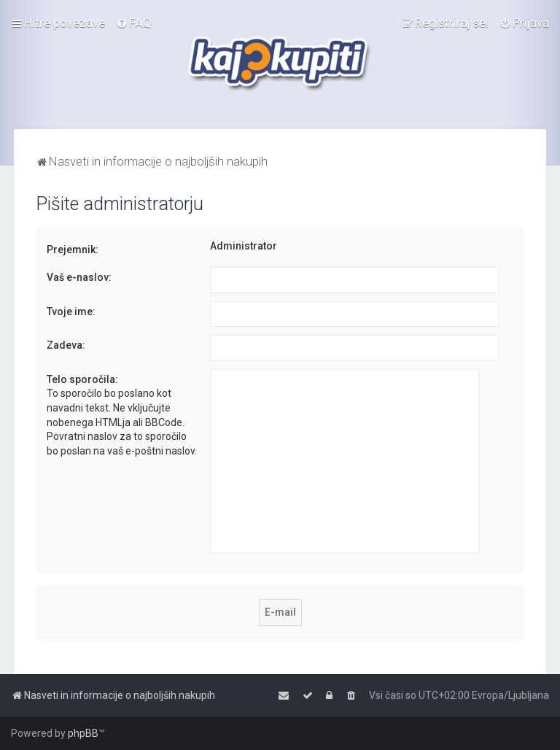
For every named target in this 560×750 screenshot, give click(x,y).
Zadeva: (66, 345)
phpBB (83, 733)
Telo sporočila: (82, 379)
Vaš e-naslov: (79, 277)
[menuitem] (134, 23)
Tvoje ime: (71, 312)
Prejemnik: (73, 250)
